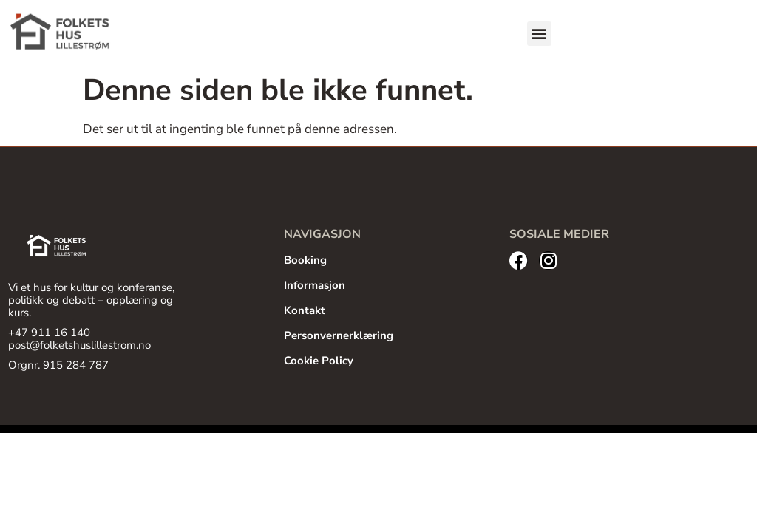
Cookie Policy (319, 361)
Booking (305, 260)
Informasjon (315, 285)
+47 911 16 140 (49, 332)
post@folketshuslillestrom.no (79, 345)
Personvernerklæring (339, 335)
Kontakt (305, 310)
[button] (539, 34)
